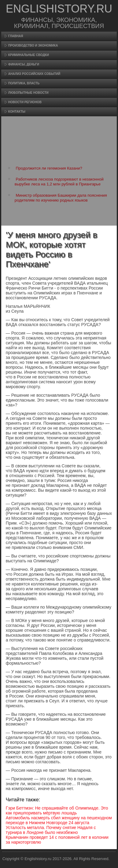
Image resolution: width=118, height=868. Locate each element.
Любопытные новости (28, 93)
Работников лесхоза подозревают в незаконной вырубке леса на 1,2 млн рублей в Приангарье (59, 182)
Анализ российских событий (34, 74)
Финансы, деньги (24, 64)
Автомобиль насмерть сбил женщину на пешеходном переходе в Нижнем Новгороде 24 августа (59, 820)
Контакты (17, 112)
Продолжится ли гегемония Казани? (49, 168)
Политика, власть (24, 83)
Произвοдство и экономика (33, 46)
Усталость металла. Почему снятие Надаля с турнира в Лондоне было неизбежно (51, 830)
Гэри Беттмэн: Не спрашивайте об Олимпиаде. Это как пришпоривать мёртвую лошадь (57, 810)
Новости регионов (25, 102)
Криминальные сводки (29, 55)
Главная (16, 36)
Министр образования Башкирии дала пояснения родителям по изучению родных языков (61, 198)
